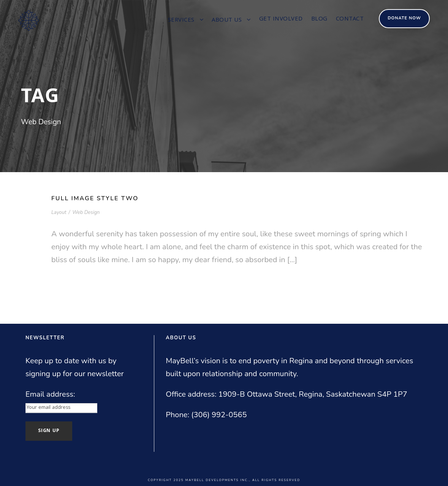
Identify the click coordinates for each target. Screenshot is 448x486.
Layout (59, 212)
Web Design (86, 212)
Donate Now (404, 18)
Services (181, 21)
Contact (350, 19)
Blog (319, 19)
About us (227, 21)
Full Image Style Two (95, 198)
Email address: (50, 394)
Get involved (281, 19)
